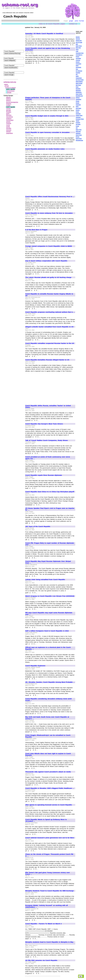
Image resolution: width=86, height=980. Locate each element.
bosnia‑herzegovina (12, 102)
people (9, 93)
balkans (9, 99)
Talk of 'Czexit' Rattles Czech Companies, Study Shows (47, 440)
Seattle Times (79, 116)
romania (9, 123)
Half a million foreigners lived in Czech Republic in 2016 (47, 631)
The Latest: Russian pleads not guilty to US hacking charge (48, 277)
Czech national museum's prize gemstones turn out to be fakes (50, 838)
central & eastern (10, 88)
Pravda (77, 101)
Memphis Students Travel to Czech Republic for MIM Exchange (49, 891)
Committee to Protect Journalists (79, 57)
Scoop (77, 112)
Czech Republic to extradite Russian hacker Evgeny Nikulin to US (49, 295)
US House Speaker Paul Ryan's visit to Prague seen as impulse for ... (50, 509)
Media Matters (79, 82)
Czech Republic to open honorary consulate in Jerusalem (47, 132)
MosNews (78, 89)
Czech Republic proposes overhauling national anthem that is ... (50, 312)
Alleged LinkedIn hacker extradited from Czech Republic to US (49, 327)
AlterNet (78, 37)
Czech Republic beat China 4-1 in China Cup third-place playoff (50, 492)
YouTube (81, 21)
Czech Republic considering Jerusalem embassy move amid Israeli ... (48, 700)
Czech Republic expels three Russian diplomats (44, 475)
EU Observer (79, 71)
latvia (8, 114)
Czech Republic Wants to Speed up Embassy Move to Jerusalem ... (46, 820)
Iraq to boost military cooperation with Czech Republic (46, 261)
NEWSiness (79, 92)
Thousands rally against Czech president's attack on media (48, 772)
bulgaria (9, 104)
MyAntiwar (78, 91)
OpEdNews (78, 100)
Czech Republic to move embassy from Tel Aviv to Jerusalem (49, 213)
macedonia (10, 117)
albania (8, 97)
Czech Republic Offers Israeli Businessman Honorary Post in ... (50, 197)
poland (8, 122)
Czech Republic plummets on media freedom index (45, 149)
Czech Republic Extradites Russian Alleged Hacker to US (47, 360)
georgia (8, 110)
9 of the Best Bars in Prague (36, 230)
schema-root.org (10, 82)
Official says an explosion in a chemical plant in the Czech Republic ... (48, 648)
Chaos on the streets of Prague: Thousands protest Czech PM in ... (49, 855)
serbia (8, 127)
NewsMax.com (79, 96)
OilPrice (78, 98)
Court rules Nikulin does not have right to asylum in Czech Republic (48, 754)
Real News (78, 108)
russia (8, 125)
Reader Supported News (78, 105)
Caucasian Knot (80, 53)
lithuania (9, 115)
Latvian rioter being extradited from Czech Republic (45, 580)
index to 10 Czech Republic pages (52, 24)
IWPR (77, 76)
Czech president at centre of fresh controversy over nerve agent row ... (48, 458)
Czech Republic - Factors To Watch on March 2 (43, 924)
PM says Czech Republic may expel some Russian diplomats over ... (49, 614)
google (71, 21)
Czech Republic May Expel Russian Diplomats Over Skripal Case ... (48, 562)
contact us (73, 24)
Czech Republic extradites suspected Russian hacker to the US (50, 343)
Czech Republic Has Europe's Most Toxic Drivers (44, 424)
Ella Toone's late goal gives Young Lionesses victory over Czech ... (48, 873)
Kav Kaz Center (80, 80)
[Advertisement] (43, 79)
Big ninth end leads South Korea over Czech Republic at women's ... (47, 718)
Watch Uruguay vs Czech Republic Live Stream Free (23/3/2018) (50, 596)
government (11, 91)
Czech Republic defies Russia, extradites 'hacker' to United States (48, 406)
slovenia (9, 130)
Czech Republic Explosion (35, 666)
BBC (77, 44)
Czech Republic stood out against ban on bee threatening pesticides (48, 49)
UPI (77, 128)
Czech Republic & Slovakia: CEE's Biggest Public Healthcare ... (50, 788)
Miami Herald (79, 84)
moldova (9, 119)
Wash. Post (79, 130)
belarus (8, 101)
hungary (9, 112)
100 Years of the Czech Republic (38, 526)
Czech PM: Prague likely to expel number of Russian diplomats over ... (50, 544)
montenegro (10, 120)
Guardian (78, 73)
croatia (8, 105)
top (80, 976)
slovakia (9, 128)
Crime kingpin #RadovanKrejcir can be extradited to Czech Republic (48, 736)
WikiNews (78, 133)
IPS (77, 75)
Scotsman (78, 114)
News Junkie (79, 94)
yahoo (76, 21)
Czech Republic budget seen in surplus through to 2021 (47, 116)
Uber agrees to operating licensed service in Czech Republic (49, 805)
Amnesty (78, 39)
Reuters (78, 110)
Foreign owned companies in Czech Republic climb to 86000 (49, 246)
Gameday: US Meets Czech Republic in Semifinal (44, 34)
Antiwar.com (79, 41)
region (6, 84)
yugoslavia (9, 133)
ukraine (8, 132)
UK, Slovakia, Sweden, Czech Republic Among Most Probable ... (50, 682)
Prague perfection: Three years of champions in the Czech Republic (48, 98)
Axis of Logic (79, 43)
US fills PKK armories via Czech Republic (41, 960)
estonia (8, 109)
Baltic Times (79, 46)
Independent (79, 78)
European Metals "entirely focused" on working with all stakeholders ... (47, 906)
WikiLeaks (78, 132)
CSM (77, 51)
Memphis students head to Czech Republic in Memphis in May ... (49, 943)
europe (7, 86)
